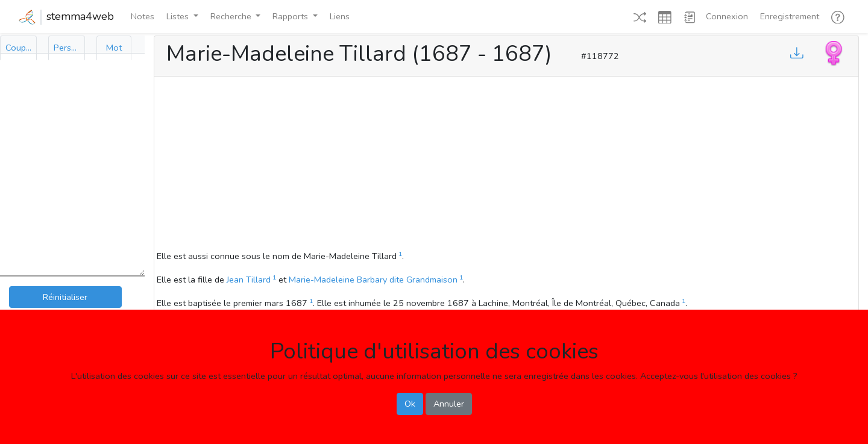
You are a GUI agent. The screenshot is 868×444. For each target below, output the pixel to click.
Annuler (449, 404)
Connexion (727, 16)
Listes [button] (179, 16)
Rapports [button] (291, 16)
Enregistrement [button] (790, 16)
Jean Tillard (249, 280)
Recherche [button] (232, 16)
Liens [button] (340, 16)
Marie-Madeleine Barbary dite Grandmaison (373, 280)
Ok (410, 404)
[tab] (18, 48)
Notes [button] (143, 16)
